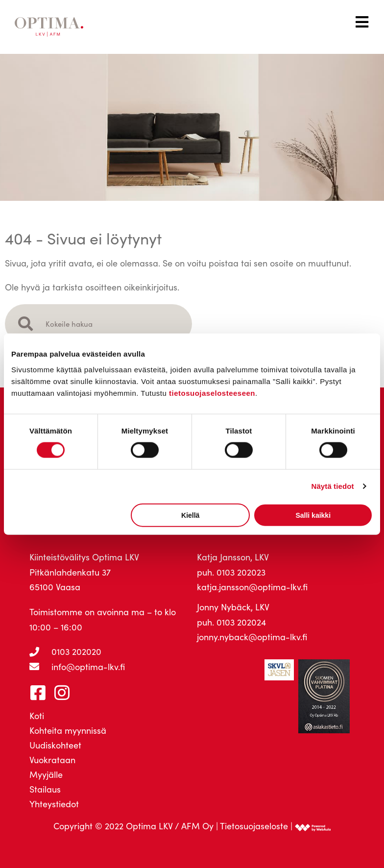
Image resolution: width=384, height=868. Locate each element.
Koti (37, 716)
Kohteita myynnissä (68, 730)
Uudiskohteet (55, 745)
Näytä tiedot (333, 486)
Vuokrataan (52, 760)
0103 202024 (241, 622)
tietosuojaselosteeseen (212, 393)
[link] (313, 826)
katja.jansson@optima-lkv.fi (252, 587)
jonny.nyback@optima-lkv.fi (252, 637)
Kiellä (190, 515)
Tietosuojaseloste (254, 826)
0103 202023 (241, 572)
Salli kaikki (313, 515)
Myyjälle (46, 774)
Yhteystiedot (54, 804)
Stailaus (45, 789)
